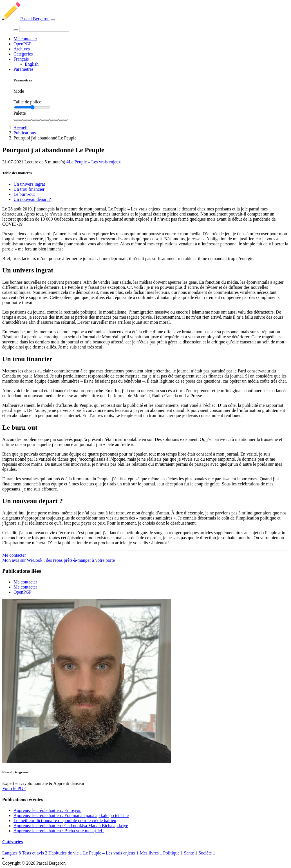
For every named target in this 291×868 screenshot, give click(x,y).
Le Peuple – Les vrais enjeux (111, 853)
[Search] (44, 29)
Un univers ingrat (29, 184)
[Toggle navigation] (53, 20)
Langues (12, 853)
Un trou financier (29, 189)
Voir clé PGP (14, 788)
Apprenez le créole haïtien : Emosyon (47, 810)
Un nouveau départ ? (32, 199)
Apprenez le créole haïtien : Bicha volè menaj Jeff (59, 831)
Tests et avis (35, 853)
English (32, 64)
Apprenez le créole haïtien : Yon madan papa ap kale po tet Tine (71, 815)
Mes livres (152, 853)
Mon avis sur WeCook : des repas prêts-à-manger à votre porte (59, 560)
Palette (20, 113)
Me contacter (25, 39)
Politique (174, 853)
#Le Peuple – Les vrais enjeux (94, 162)
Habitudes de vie (66, 853)
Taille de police (27, 102)
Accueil (21, 128)
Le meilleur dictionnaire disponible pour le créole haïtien (65, 821)
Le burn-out (24, 194)
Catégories (23, 54)
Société (207, 853)
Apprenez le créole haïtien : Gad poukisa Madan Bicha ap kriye (71, 826)
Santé (191, 853)
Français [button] (21, 59)
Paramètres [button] (23, 69)
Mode (19, 91)
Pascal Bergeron (26, 19)
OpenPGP (23, 44)
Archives (22, 49)
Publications (25, 133)
